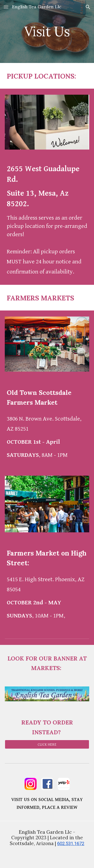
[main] (47, 31)
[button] (6, 7)
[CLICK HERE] (47, 744)
